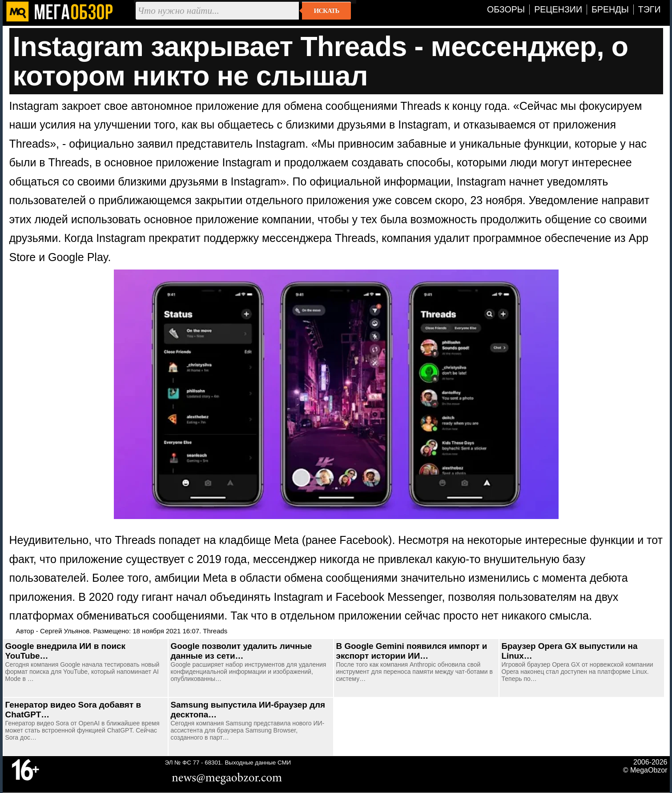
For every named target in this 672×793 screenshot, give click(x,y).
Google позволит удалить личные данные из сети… (241, 651)
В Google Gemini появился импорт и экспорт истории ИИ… (412, 651)
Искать (327, 11)
